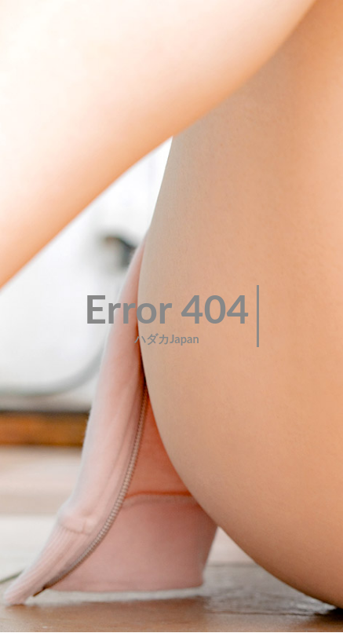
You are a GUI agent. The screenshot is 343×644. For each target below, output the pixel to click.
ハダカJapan (167, 339)
